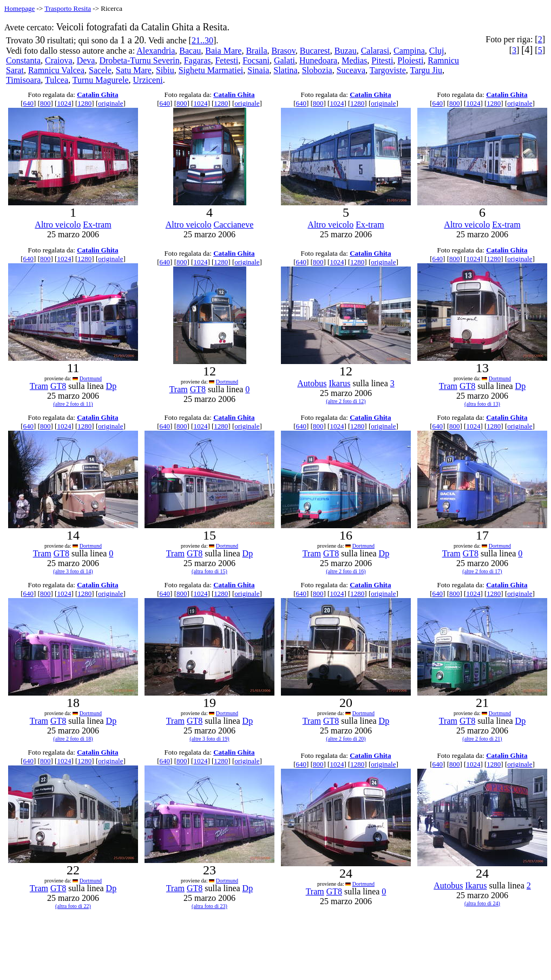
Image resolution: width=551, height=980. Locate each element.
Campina (409, 51)
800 (45, 103)
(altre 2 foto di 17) (482, 571)
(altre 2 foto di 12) (346, 401)
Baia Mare (223, 51)
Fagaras (198, 60)
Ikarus (339, 383)
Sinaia (258, 70)
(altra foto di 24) (482, 903)
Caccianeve (234, 225)
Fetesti (227, 60)
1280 (84, 103)
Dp (111, 386)
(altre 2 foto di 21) (482, 739)
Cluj (437, 51)
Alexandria (156, 51)
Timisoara (23, 80)
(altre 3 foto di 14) (73, 571)
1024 (64, 103)
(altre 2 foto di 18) (73, 739)
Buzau (346, 51)
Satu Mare (134, 70)
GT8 (58, 386)
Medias (354, 60)
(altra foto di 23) (209, 906)
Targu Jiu (426, 70)
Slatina (285, 70)
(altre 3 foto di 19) (209, 739)
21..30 (202, 40)
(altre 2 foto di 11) (73, 404)
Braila (256, 51)
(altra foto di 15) (209, 571)
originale (110, 103)
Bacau (190, 51)
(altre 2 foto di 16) (346, 571)
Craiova (59, 60)
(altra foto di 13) (482, 404)
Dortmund (91, 378)
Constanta (23, 60)
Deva (86, 60)
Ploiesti (410, 60)
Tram (39, 386)
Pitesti (382, 60)
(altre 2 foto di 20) (346, 739)
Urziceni (148, 80)
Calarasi (375, 51)
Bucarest (315, 51)
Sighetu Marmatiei (211, 70)
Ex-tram (97, 225)
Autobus (312, 383)
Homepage (19, 8)
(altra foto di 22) (73, 906)
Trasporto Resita (68, 8)
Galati (284, 60)
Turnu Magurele (101, 80)
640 (29, 103)
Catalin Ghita (97, 95)
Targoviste (388, 70)
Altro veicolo (58, 225)
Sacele (100, 70)
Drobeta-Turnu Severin (139, 60)
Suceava (351, 70)
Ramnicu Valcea (56, 70)
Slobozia (317, 70)
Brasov (284, 51)
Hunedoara (318, 60)
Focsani (256, 60)
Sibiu (165, 70)
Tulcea (57, 80)
